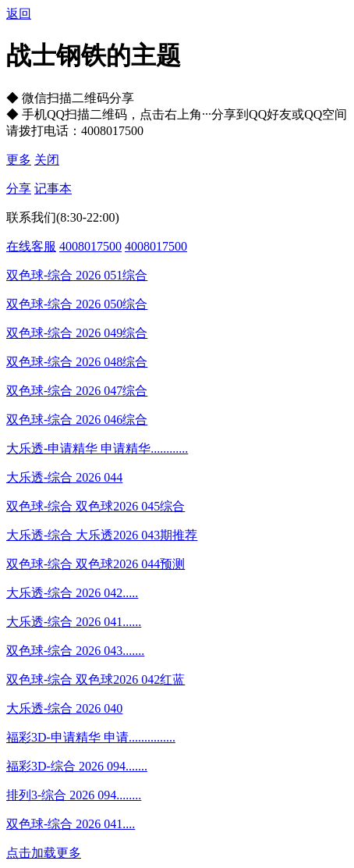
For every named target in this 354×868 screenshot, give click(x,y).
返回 (19, 14)
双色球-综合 (39, 275)
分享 (19, 189)
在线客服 (31, 246)
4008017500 (90, 246)
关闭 (47, 160)
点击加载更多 (44, 853)
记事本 (53, 189)
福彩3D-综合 (41, 766)
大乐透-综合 (39, 477)
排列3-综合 (36, 795)
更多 (19, 160)
